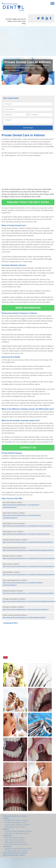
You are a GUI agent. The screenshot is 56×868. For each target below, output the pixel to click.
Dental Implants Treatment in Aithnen (17, 825)
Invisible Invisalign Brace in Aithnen (16, 851)
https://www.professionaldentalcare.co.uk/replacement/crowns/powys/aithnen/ (29, 566)
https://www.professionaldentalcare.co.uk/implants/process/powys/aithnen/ (28, 526)
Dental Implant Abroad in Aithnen (14, 855)
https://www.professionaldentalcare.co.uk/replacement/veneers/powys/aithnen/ (29, 558)
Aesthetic (6, 829)
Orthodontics (7, 846)
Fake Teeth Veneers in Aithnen (15, 838)
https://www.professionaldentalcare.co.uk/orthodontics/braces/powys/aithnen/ (28, 593)
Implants (6, 818)
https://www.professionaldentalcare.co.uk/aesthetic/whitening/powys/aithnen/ (28, 550)
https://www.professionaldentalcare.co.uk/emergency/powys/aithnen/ (26, 610)
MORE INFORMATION (28, 308)
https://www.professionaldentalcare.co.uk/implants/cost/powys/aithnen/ (26, 534)
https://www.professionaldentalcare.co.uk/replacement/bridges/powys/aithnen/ (29, 575)
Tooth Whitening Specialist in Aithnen (17, 833)
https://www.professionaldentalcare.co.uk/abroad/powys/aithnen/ (24, 618)
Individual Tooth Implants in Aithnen (16, 820)
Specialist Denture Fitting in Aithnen (16, 844)
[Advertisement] (25, 41)
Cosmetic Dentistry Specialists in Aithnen (18, 831)
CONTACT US (28, 448)
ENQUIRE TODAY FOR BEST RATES (28, 202)
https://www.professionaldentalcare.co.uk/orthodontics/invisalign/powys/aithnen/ (29, 601)
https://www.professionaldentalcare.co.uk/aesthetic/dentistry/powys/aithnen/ (28, 542)
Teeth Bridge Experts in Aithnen (15, 842)
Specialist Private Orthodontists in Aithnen (19, 849)
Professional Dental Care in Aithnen (15, 816)
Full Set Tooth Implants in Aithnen (16, 823)
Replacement (7, 836)
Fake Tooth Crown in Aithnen (14, 840)
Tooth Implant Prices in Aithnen (15, 827)
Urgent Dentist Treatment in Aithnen (15, 853)
